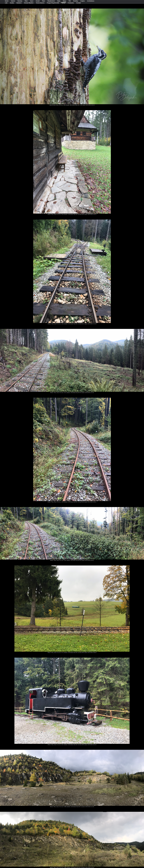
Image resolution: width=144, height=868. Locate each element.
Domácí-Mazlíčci (29, 3)
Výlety (63, 3)
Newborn (19, 3)
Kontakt (79, 3)
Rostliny (76, 1)
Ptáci (26, 1)
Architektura (91, 1)
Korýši (38, 1)
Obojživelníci (51, 1)
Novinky (20, 1)
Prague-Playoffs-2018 (53, 3)
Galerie (13, 1)
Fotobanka (71, 3)
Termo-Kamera (40, 3)
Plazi (44, 1)
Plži (70, 1)
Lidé (6, 3)
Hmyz (65, 1)
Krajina (83, 1)
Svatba (12, 3)
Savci (32, 1)
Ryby (59, 1)
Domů (7, 1)
